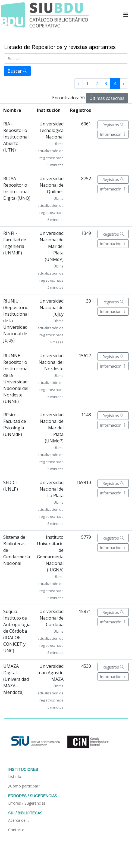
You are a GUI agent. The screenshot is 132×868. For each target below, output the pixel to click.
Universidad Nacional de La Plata (51, 489)
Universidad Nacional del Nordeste (51, 362)
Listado (15, 776)
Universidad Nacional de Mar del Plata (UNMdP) (51, 246)
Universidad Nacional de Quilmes (51, 185)
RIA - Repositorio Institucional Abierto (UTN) (16, 137)
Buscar (17, 71)
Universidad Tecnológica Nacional (51, 130)
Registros (113, 125)
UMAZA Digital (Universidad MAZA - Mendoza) (16, 679)
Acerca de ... (19, 820)
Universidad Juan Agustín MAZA (51, 673)
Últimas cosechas (107, 98)
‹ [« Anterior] (79, 84)
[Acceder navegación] (126, 15)
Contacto (16, 830)
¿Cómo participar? (24, 786)
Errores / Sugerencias (27, 803)
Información (113, 134)
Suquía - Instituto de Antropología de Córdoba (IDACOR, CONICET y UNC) (17, 631)
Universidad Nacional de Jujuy (51, 307)
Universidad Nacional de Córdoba (51, 618)
